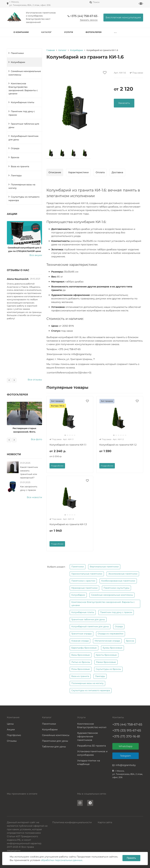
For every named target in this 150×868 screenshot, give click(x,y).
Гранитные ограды (82, 634)
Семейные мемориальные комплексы (25, 73)
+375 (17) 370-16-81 (126, 736)
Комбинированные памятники (118, 581)
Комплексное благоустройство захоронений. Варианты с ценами (23, 89)
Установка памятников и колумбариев (92, 753)
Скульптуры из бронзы (108, 669)
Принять (131, 858)
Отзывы (12, 741)
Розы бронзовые (81, 669)
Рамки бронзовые (106, 662)
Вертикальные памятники (104, 567)
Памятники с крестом (83, 581)
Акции (11, 729)
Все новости (34, 497)
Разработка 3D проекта (91, 746)
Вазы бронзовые (81, 655)
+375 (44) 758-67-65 (84, 16)
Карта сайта (105, 822)
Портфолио (14, 735)
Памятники (17, 53)
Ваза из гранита (20, 166)
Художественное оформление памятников (88, 737)
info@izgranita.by (126, 765)
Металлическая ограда (107, 641)
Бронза (15, 157)
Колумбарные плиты (23, 102)
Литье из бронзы (81, 662)
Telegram (126, 756)
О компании (21, 32)
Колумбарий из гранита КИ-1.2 (118, 445)
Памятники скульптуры (116, 588)
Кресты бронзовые (106, 655)
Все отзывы (35, 380)
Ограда (15, 148)
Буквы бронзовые (112, 648)
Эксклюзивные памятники (123, 574)
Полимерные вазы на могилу (22, 186)
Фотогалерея (94, 32)
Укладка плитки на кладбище (89, 762)
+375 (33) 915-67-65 (127, 730)
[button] (65, 435)
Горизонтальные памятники (87, 574)
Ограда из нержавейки (111, 634)
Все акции (36, 255)
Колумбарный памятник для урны (24, 138)
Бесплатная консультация (123, 17)
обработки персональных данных (61, 860)
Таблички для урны (54, 747)
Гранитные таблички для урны (24, 126)
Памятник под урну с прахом (22, 113)
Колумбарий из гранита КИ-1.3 (68, 524)
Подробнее (57, 466)
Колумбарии (18, 62)
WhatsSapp (126, 746)
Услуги (69, 32)
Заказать (124, 103)
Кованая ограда (80, 641)
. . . (115, 32)
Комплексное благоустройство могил (92, 726)
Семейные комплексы (56, 735)
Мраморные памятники (84, 588)
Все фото (36, 439)
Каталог (46, 32)
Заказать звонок (89, 20)
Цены (10, 724)
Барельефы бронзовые (84, 648)
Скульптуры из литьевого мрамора (24, 199)
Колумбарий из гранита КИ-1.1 (68, 445)
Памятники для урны (55, 741)
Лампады (16, 176)
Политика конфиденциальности (72, 822)
